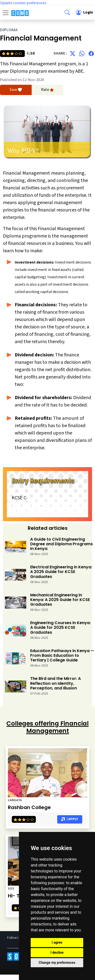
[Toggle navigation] (6, 13)
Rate (47, 90)
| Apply (70, 819)
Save (16, 90)
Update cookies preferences (23, 3)
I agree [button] (57, 942)
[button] (67, 13)
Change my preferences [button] (57, 963)
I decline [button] (57, 952)
